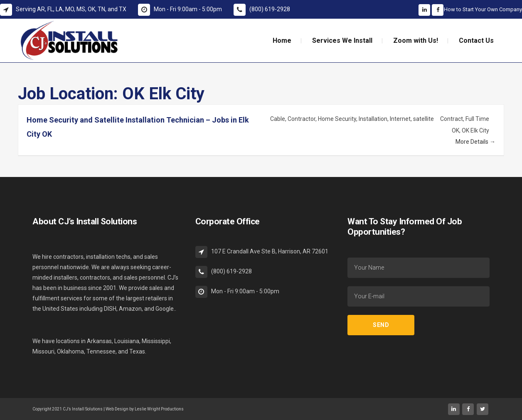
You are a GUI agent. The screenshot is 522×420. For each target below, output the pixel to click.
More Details (475, 142)
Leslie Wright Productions (159, 409)
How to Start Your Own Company (483, 9)
